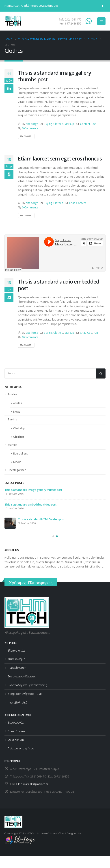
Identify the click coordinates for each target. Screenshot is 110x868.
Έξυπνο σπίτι (16, 650)
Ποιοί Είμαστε (16, 731)
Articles (12, 394)
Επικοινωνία (16, 722)
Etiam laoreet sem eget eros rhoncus (60, 158)
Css (94, 124)
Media (17, 462)
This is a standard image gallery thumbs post (54, 76)
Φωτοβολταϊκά (17, 702)
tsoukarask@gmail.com (33, 784)
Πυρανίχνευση (17, 668)
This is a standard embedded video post (30, 504)
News (17, 412)
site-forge (32, 124)
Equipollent (20, 454)
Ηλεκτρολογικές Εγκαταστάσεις (27, 685)
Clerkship (19, 428)
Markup (69, 124)
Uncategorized (17, 470)
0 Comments (30, 128)
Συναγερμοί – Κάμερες (22, 676)
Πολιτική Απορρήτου (21, 748)
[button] (53, 536)
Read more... (26, 136)
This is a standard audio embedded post (58, 285)
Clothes (58, 124)
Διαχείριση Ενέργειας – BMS (25, 694)
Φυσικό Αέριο (16, 659)
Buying (48, 124)
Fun (96, 333)
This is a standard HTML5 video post (41, 519)
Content (85, 124)
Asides (17, 403)
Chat (72, 203)
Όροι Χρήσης (16, 740)
